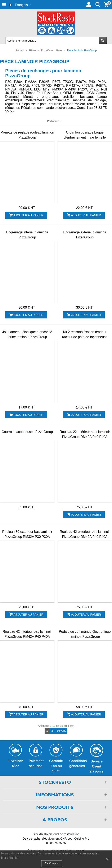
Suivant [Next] (62, 731)
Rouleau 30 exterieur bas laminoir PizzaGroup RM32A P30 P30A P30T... (27, 537)
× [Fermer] (107, 859)
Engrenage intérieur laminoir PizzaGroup (27, 235)
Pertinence (55, 121)
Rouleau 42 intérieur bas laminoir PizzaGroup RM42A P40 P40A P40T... (27, 637)
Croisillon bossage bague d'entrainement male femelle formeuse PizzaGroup (85, 137)
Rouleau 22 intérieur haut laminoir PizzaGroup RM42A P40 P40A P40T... (85, 437)
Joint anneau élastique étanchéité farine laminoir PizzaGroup (27, 334)
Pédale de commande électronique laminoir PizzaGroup (85, 634)
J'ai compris (52, 863)
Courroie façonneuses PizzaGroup (27, 432)
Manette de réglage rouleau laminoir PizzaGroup (27, 135)
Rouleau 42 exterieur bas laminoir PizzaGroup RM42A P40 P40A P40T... (85, 537)
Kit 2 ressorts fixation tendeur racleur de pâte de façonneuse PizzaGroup (85, 337)
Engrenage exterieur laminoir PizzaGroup (85, 235)
